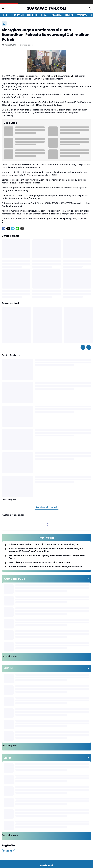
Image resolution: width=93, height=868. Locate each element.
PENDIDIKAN (32, 15)
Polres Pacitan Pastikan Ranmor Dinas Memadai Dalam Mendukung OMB (44, 544)
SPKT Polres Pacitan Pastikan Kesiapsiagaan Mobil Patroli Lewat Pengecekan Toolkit (47, 557)
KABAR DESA (56, 15)
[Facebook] (4, 228)
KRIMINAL (69, 15)
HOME (4, 15)
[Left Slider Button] (83, 347)
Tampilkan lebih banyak (47, 507)
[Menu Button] (3, 8)
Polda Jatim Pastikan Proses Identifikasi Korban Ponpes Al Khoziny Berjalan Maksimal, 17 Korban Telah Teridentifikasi (46, 550)
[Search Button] (90, 8)
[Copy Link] (22, 228)
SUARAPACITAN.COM (47, 9)
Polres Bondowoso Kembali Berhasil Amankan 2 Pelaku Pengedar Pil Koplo (45, 567)
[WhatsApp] (17, 228)
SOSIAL (44, 15)
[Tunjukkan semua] (88, 579)
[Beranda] (4, 23)
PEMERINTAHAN (17, 15)
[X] (8, 228)
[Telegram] (13, 228)
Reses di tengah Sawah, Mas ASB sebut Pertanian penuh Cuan (39, 562)
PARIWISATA (82, 15)
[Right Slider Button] (91, 15)
